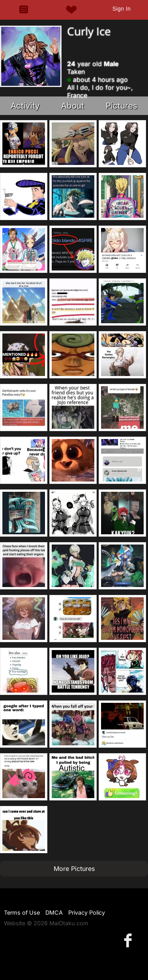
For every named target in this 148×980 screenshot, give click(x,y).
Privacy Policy (87, 912)
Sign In (122, 9)
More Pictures (74, 869)
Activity (25, 106)
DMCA (54, 912)
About (73, 106)
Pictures (122, 106)
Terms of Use (22, 912)
